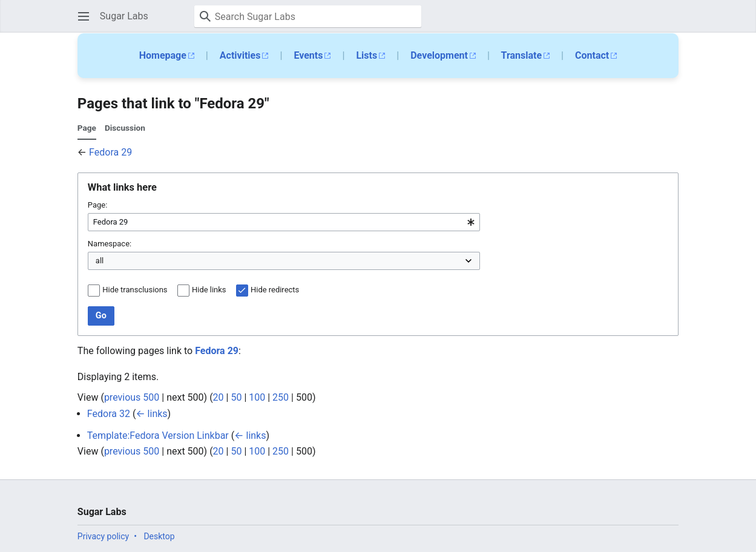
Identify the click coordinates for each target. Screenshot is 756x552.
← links (151, 414)
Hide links (209, 290)
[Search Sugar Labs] (308, 16)
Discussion (125, 128)
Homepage (163, 55)
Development (439, 55)
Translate (522, 55)
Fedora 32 (109, 414)
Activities (240, 55)
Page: (97, 205)
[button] (84, 16)
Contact (592, 55)
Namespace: (110, 244)
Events (308, 55)
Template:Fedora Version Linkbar (158, 435)
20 (219, 397)
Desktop (159, 536)
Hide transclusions (135, 290)
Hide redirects (275, 290)
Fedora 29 (110, 152)
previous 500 (132, 397)
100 (257, 397)
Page (87, 128)
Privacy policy (103, 536)
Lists (366, 55)
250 (281, 397)
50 (236, 397)
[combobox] (284, 222)
